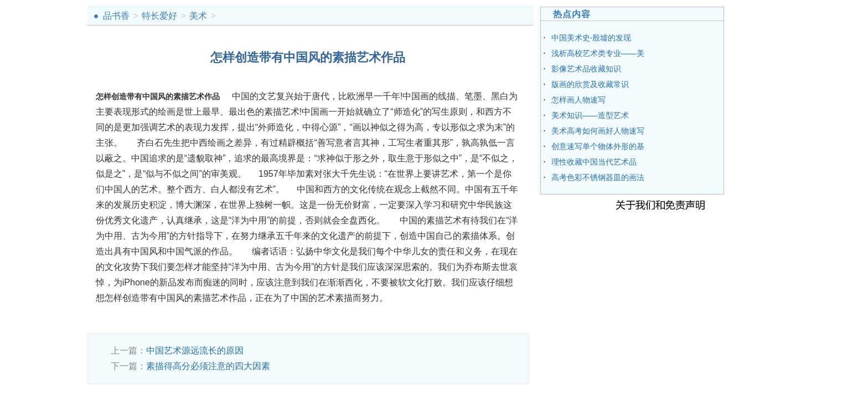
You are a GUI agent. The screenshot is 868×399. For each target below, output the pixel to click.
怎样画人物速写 (578, 100)
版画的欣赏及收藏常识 (590, 84)
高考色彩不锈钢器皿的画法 (598, 177)
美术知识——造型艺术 (590, 115)
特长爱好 (159, 16)
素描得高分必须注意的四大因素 (208, 366)
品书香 (116, 16)
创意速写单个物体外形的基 (598, 146)
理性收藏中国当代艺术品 (594, 162)
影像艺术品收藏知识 (586, 69)
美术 (198, 16)
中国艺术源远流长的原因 (195, 351)
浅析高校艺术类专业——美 (598, 53)
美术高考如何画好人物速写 (598, 131)
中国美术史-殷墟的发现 (591, 38)
